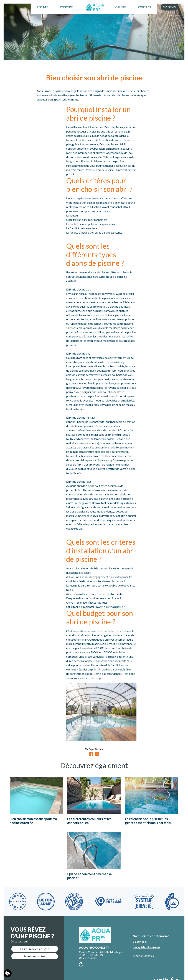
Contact (149, 11)
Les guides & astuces (147, 947)
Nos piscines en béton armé (151, 936)
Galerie (125, 11)
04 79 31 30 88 (88, 958)
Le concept (140, 941)
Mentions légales (143, 956)
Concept (62, 11)
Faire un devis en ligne (35, 949)
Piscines (38, 11)
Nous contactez (35, 956)
